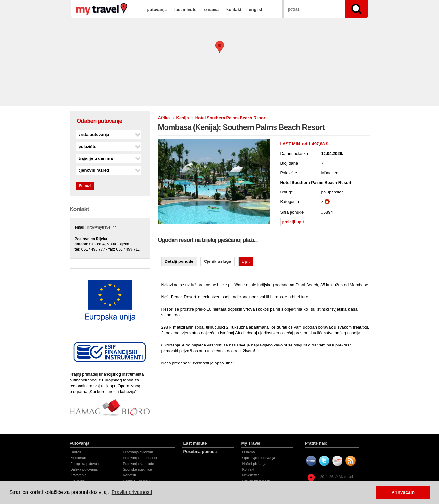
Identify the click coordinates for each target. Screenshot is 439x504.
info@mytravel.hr (101, 227)
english (256, 9)
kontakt (234, 9)
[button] (220, 47)
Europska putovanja (86, 464)
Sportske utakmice (138, 469)
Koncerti (130, 475)
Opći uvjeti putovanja (259, 458)
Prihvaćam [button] (403, 492)
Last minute (195, 443)
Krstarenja (79, 475)
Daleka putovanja (84, 469)
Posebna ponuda (200, 452)
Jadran (76, 452)
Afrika (164, 118)
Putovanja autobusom (140, 458)
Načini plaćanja (254, 464)
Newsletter (251, 475)
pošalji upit (293, 222)
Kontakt (248, 469)
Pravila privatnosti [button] (132, 492)
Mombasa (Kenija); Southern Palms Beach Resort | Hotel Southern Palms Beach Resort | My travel (102, 9)
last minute (186, 9)
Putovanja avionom (138, 452)
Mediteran (78, 458)
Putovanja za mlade (139, 464)
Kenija (183, 118)
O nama (249, 452)
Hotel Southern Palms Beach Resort (231, 118)
